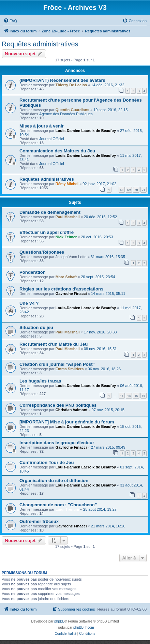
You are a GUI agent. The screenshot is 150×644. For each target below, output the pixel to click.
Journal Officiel (52, 139)
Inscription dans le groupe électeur (57, 443)
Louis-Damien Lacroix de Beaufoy (86, 131)
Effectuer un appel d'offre (47, 232)
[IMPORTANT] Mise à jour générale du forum (67, 422)
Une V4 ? (29, 303)
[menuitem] (10, 21)
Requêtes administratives (40, 44)
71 (144, 190)
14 (129, 396)
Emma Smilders (70, 369)
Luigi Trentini (67, 509)
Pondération (33, 272)
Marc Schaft (66, 277)
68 (122, 190)
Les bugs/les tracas (40, 381)
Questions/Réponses (42, 252)
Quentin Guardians (72, 110)
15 (136, 396)
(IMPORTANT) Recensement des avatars (62, 80)
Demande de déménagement (50, 212)
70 (136, 190)
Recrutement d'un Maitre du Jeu (54, 344)
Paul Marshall (68, 217)
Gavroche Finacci (71, 294)
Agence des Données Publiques (66, 114)
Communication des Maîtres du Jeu (57, 151)
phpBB (59, 621)
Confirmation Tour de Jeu (47, 462)
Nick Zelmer (66, 237)
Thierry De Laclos (71, 85)
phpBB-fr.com (84, 627)
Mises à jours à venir (42, 126)
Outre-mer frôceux (39, 521)
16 (144, 396)
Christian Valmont (72, 410)
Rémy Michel (67, 184)
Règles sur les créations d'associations (61, 289)
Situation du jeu (36, 327)
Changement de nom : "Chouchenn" (58, 505)
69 (129, 190)
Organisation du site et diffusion (54, 481)
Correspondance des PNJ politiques (58, 405)
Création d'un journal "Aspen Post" (57, 364)
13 (122, 396)
